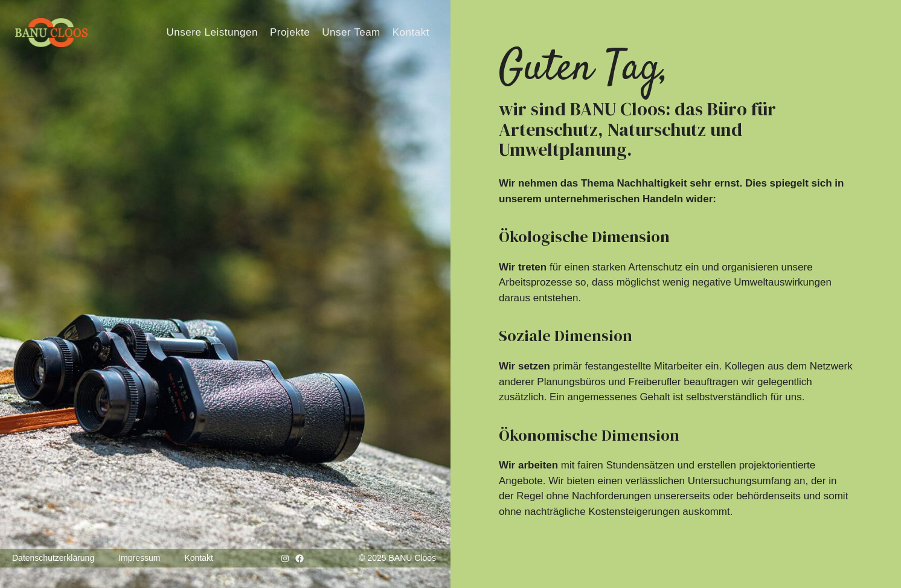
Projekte (290, 32)
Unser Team (351, 32)
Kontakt (411, 32)
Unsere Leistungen (212, 32)
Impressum (139, 558)
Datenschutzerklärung (53, 558)
